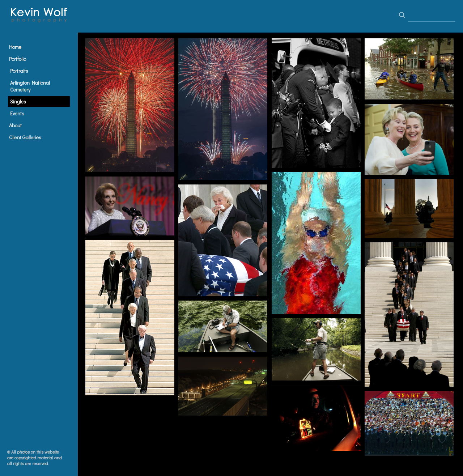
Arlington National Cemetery (30, 86)
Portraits (19, 71)
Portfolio (18, 59)
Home (15, 47)
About (15, 125)
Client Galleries (25, 137)
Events (17, 113)
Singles (18, 101)
